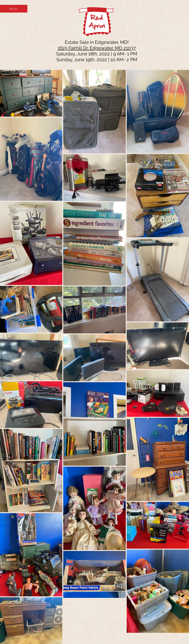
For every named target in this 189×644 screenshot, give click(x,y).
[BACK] (14, 9)
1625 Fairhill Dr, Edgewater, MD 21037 (97, 48)
